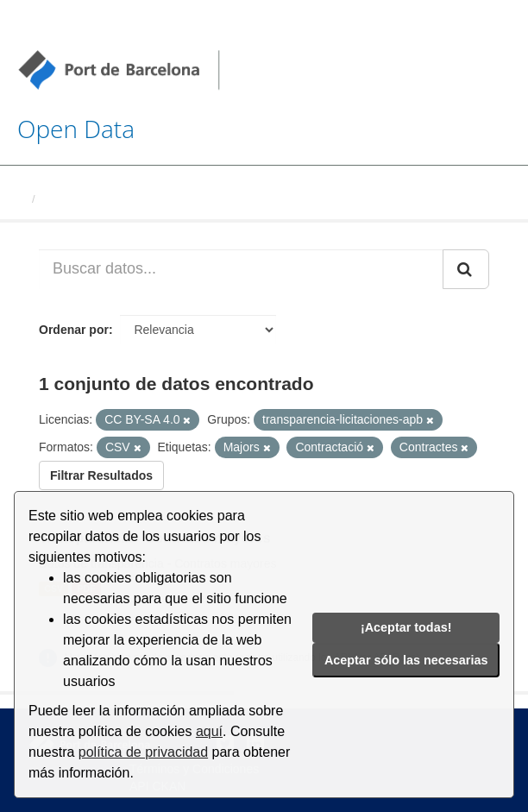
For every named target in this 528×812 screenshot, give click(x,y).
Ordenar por (74, 330)
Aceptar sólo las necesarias (406, 660)
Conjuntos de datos (94, 199)
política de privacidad (143, 752)
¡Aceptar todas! (406, 627)
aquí (209, 731)
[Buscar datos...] (241, 269)
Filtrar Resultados (101, 475)
